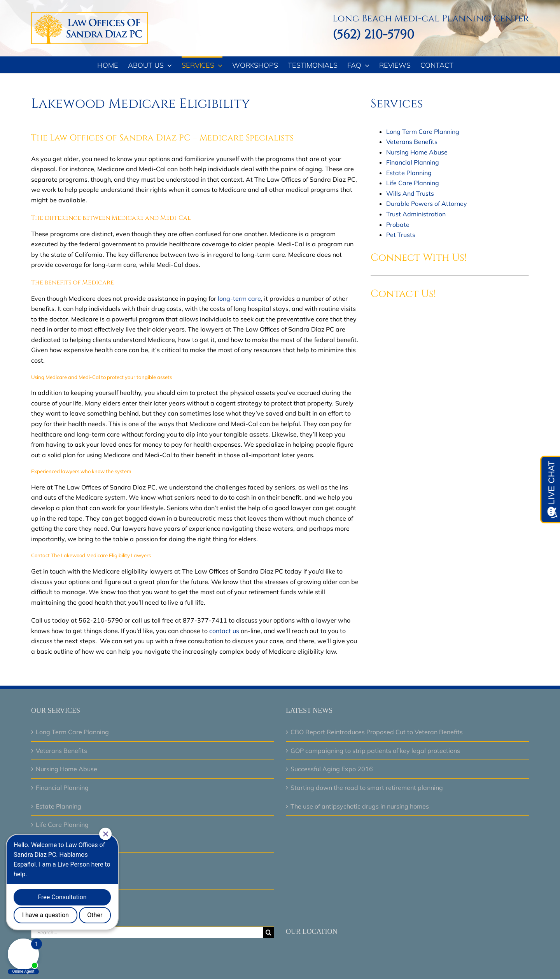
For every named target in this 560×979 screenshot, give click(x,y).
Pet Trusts (401, 235)
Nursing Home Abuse (417, 152)
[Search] (269, 933)
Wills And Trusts (410, 193)
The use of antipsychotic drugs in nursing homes (360, 806)
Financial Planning (413, 162)
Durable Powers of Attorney (427, 204)
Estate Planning (409, 173)
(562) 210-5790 (373, 35)
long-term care (239, 298)
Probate (398, 225)
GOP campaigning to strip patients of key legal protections (375, 751)
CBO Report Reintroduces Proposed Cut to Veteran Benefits (377, 732)
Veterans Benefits (412, 142)
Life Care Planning (413, 183)
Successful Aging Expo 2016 (332, 769)
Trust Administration (416, 214)
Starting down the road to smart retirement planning (367, 788)
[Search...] (147, 933)
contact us (224, 631)
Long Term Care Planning (423, 132)
